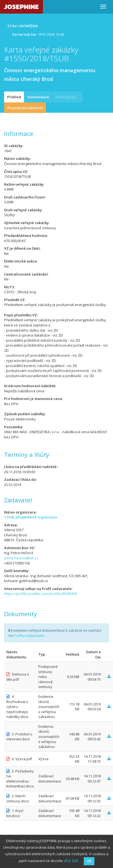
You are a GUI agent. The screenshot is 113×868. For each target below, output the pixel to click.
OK (89, 861)
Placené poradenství (25, 108)
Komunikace (38, 97)
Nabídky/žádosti (69, 97)
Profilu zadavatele (29, 635)
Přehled (14, 97)
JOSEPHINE (21, 7)
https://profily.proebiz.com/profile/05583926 (41, 594)
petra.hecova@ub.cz (21, 558)
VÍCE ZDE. (71, 861)
